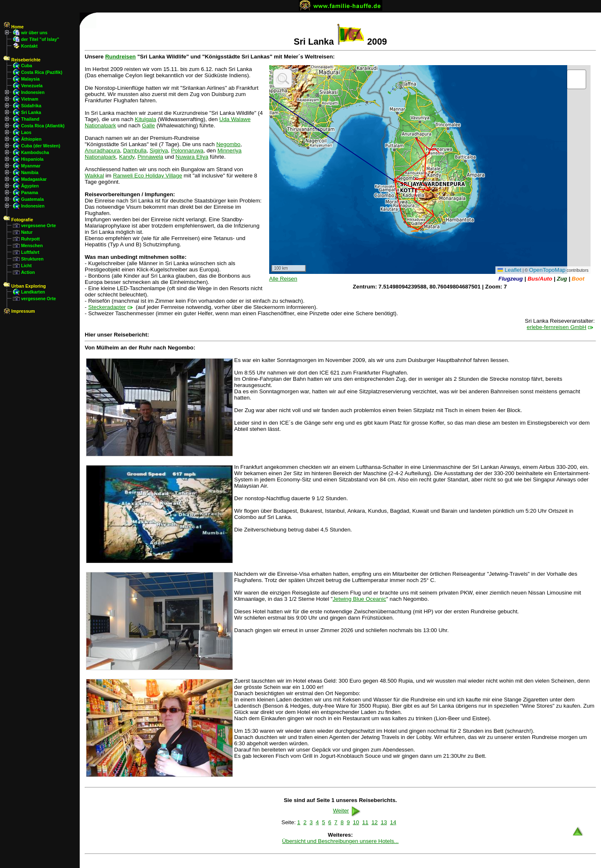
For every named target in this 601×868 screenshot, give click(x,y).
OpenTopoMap (547, 270)
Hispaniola (32, 159)
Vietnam (29, 99)
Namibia (29, 172)
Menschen (32, 245)
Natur (27, 232)
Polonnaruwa (187, 151)
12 (375, 822)
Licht (26, 266)
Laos (26, 132)
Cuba (27, 66)
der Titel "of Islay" (40, 39)
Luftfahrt (30, 252)
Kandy (127, 157)
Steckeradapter (107, 307)
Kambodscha (35, 152)
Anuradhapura (102, 151)
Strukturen (32, 259)
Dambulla (135, 151)
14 (393, 822)
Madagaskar (34, 179)
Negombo (228, 144)
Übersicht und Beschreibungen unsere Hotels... (340, 841)
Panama (29, 192)
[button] (576, 79)
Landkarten (33, 292)
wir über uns (34, 33)
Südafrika (31, 106)
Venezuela (32, 86)
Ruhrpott (30, 239)
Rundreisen (120, 57)
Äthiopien (31, 139)
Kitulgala (145, 119)
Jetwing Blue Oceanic (359, 599)
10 (356, 822)
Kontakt (29, 46)
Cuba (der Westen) (40, 146)
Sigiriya (159, 151)
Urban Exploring (25, 286)
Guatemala (32, 199)
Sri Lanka (31, 112)
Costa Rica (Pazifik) (42, 72)
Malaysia (30, 79)
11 (365, 822)
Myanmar (31, 166)
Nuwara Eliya (192, 157)
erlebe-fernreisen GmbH (557, 327)
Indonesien (33, 92)
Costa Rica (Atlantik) (43, 126)
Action (28, 272)
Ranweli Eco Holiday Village (148, 176)
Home (14, 27)
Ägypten (30, 186)
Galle (148, 125)
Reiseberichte (22, 60)
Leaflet (509, 270)
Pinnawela (150, 157)
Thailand (30, 119)
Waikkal (94, 176)
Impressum (19, 311)
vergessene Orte (38, 225)
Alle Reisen (283, 279)
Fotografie (18, 220)
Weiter (348, 811)
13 (384, 822)
